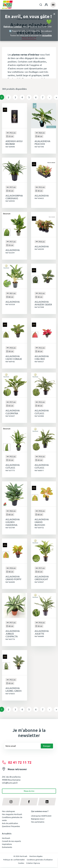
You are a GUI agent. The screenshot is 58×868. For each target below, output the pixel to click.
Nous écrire (29, 791)
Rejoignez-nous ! (38, 819)
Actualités (47, 35)
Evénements (7, 847)
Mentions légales (36, 856)
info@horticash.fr (10, 783)
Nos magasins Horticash (12, 814)
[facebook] (29, 802)
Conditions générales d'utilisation (40, 860)
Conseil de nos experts (11, 841)
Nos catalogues (8, 811)
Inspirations (7, 844)
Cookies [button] (21, 863)
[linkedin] (47, 802)
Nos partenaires (38, 822)
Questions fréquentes (11, 826)
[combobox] (41, 5)
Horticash (6, 838)
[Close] (54, 14)
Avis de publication (10, 823)
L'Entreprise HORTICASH (41, 816)
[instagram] (11, 802)
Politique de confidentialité (14, 860)
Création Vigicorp (33, 863)
